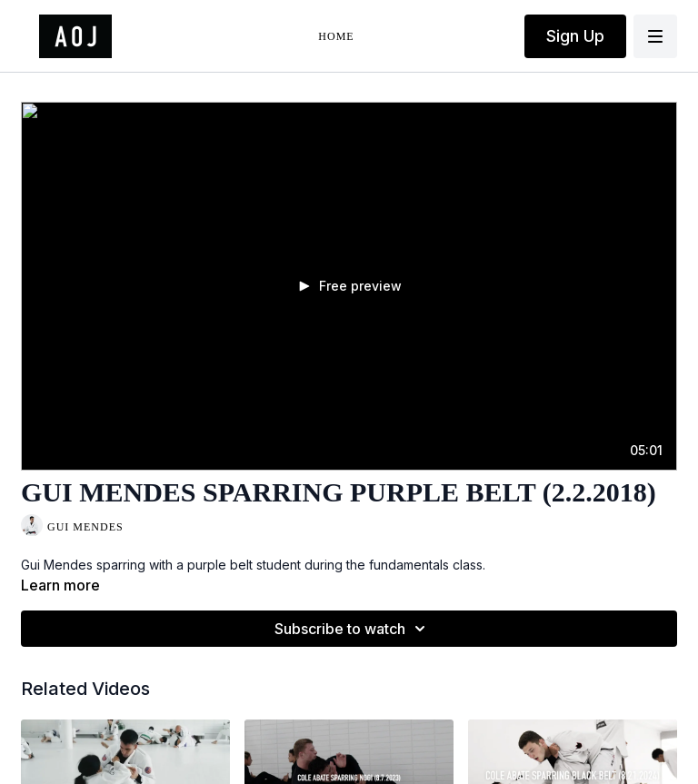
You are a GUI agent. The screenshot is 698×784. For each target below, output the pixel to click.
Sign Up (575, 36)
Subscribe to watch (353, 629)
